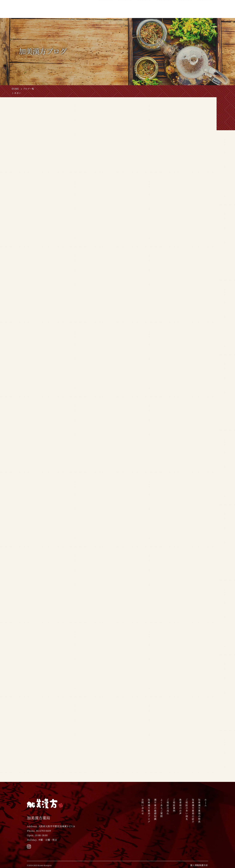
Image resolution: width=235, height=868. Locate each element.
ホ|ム (206, 803)
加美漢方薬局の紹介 (193, 811)
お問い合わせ (143, 807)
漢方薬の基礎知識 (155, 809)
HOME (15, 89)
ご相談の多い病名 (187, 809)
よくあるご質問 (162, 808)
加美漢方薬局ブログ (149, 811)
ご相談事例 (174, 805)
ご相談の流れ (168, 807)
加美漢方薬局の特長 (199, 811)
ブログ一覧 (29, 89)
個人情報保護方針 (199, 865)
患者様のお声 (181, 807)
